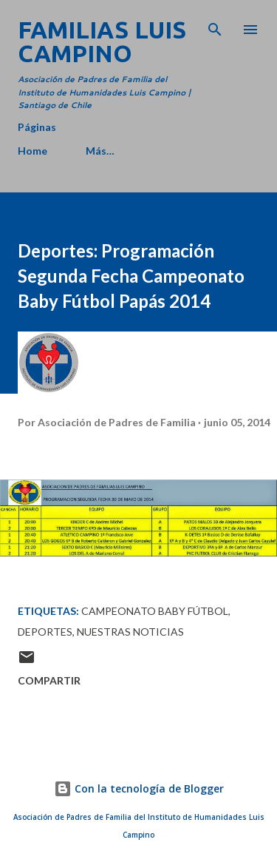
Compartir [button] (49, 680)
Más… (100, 151)
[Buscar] (215, 27)
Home (33, 151)
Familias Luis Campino (102, 41)
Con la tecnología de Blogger (139, 788)
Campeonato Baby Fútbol (155, 611)
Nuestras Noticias (130, 632)
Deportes (45, 632)
